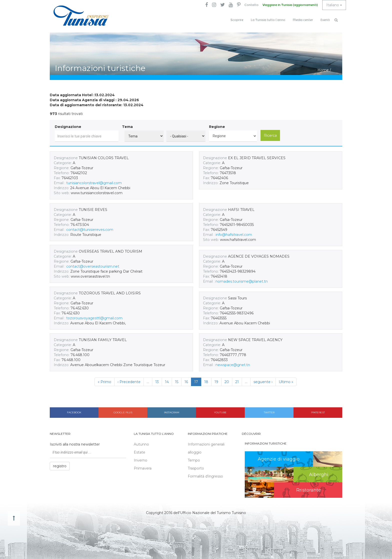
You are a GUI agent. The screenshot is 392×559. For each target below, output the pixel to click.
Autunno (141, 444)
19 (216, 382)
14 (167, 382)
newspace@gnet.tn (233, 365)
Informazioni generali (206, 444)
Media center (303, 20)
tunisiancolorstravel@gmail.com (94, 183)
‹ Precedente (129, 382)
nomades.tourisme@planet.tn (242, 281)
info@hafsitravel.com (234, 235)
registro (60, 466)
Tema (127, 127)
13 (157, 382)
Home (323, 70)
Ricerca (270, 135)
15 (177, 382)
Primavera (143, 468)
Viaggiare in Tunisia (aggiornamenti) (290, 5)
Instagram (172, 412)
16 (186, 382)
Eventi (325, 20)
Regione (217, 127)
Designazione (68, 127)
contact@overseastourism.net (93, 266)
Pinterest (318, 412)
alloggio (195, 452)
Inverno (140, 460)
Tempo (194, 460)
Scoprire (237, 20)
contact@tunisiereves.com (90, 230)
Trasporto (196, 468)
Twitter (269, 412)
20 (227, 382)
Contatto (251, 5)
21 (237, 382)
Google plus (123, 412)
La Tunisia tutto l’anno (268, 20)
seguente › (263, 382)
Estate (139, 452)
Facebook (74, 412)
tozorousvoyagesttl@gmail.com (94, 318)
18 (206, 382)
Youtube (220, 412)
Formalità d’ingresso (205, 476)
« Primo (104, 382)
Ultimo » (286, 382)
